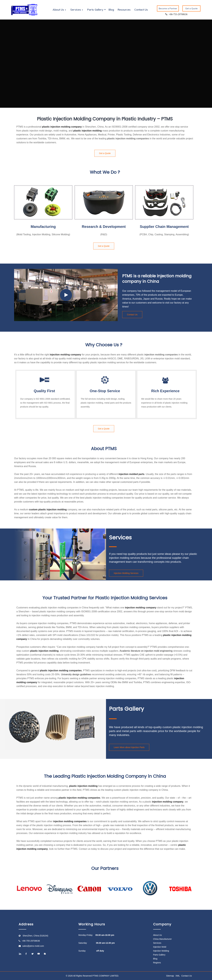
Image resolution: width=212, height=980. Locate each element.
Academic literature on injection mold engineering (146, 651)
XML (178, 976)
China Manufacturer (162, 939)
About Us (158, 935)
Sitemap (170, 976)
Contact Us (141, 10)
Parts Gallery (159, 955)
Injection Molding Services (126, 573)
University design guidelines (76, 674)
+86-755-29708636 (31, 941)
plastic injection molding (87, 131)
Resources (124, 10)
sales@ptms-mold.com (33, 946)
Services (157, 943)
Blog (111, 10)
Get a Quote (191, 8)
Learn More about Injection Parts (129, 747)
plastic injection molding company (62, 127)
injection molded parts (132, 474)
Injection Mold (160, 947)
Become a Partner (168, 8)
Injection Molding (161, 951)
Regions (157, 963)
